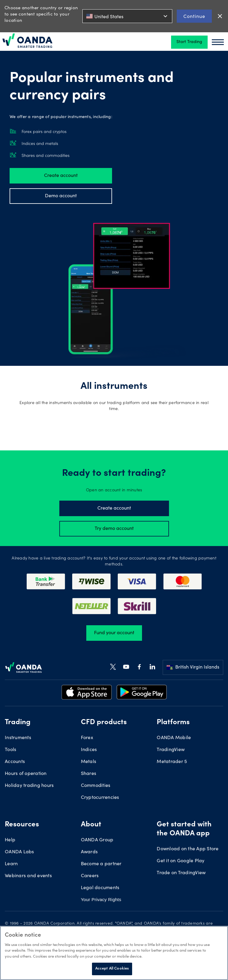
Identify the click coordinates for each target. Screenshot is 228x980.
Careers (90, 876)
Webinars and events (28, 876)
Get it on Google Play (181, 861)
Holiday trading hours (29, 786)
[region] (114, 953)
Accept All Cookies (112, 969)
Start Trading (189, 42)
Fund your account (114, 633)
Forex (87, 738)
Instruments (18, 738)
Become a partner (101, 864)
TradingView (171, 750)
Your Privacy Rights (101, 899)
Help (10, 840)
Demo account (61, 196)
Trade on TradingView (181, 873)
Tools (10, 750)
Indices (89, 750)
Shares (89, 774)
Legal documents (100, 888)
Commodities (96, 786)
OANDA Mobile (174, 738)
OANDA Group (97, 840)
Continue (194, 16)
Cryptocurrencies (100, 798)
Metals (89, 762)
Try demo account (114, 529)
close (220, 16)
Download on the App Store (188, 849)
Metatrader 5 (172, 762)
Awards (89, 852)
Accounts (15, 762)
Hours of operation (26, 774)
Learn (11, 864)
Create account (61, 176)
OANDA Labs (19, 852)
